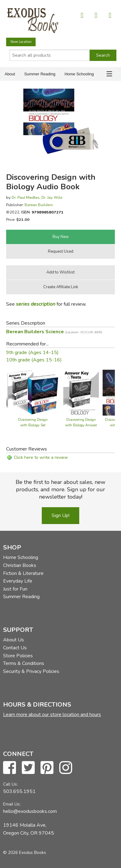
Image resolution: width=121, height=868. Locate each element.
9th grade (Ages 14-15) (32, 353)
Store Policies (18, 656)
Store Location (21, 42)
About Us (14, 640)
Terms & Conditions (24, 663)
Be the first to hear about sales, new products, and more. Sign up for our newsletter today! (60, 489)
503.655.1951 (19, 791)
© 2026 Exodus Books (25, 853)
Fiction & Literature (23, 573)
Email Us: (12, 804)
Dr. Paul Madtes (26, 197)
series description (36, 304)
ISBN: (42, 212)
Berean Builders (39, 205)
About (10, 74)
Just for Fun (15, 589)
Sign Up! (60, 515)
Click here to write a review (41, 457)
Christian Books (20, 565)
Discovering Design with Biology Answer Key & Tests (81, 425)
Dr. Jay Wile (52, 197)
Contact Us (15, 648)
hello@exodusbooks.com (30, 811)
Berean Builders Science (54, 332)
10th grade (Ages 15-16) (34, 360)
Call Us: (10, 784)
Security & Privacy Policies (31, 671)
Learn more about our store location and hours (52, 715)
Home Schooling (79, 74)
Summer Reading (40, 74)
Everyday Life (18, 581)
